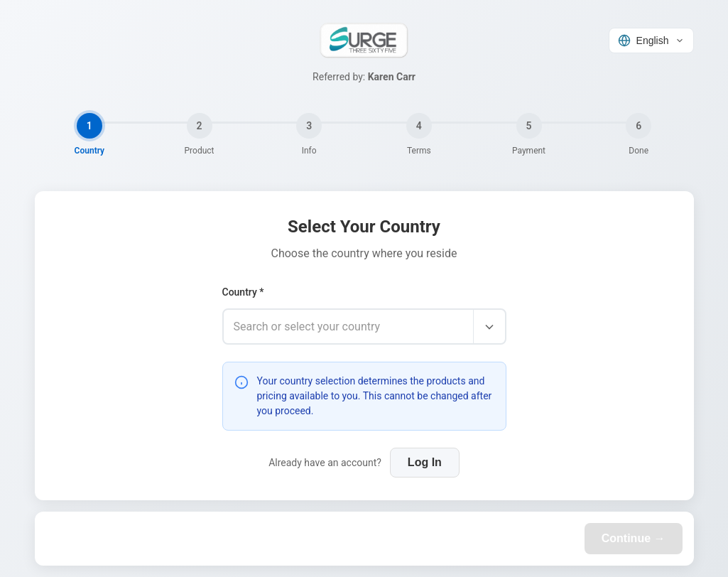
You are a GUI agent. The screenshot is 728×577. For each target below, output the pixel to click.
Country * (243, 292)
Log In (425, 462)
